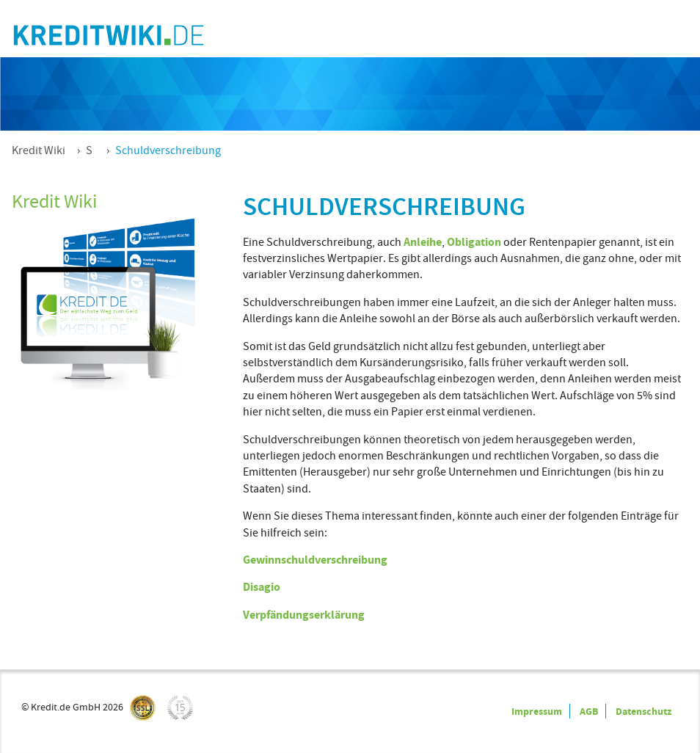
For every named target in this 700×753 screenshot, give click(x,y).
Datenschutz (644, 711)
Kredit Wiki (39, 150)
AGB (589, 711)
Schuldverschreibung (168, 150)
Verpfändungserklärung (304, 615)
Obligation (474, 242)
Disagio (262, 587)
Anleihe (423, 242)
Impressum (537, 711)
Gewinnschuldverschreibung (315, 560)
